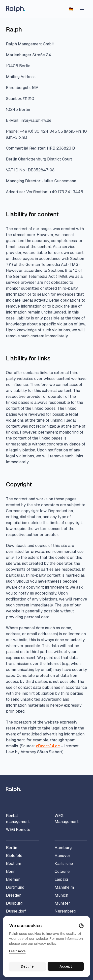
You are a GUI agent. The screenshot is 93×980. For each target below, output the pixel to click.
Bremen (13, 879)
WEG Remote (18, 830)
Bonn (11, 871)
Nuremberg (65, 911)
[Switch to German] (71, 9)
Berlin (12, 848)
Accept (66, 966)
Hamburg (63, 848)
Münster (62, 903)
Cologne (62, 871)
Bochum (14, 864)
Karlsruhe (64, 864)
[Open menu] (82, 9)
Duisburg (14, 903)
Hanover (62, 856)
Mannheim (64, 887)
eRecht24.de (48, 746)
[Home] (15, 9)
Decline (27, 966)
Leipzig (61, 879)
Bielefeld (14, 856)
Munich (61, 895)
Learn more (17, 951)
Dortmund (15, 887)
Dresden (14, 895)
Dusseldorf (16, 911)
